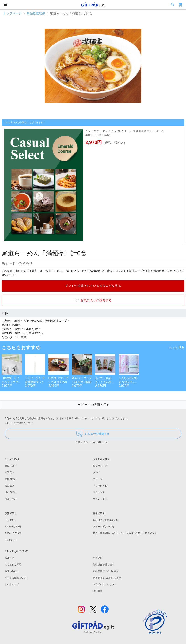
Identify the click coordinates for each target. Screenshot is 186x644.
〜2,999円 (10, 520)
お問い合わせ (12, 571)
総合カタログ (100, 466)
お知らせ (9, 558)
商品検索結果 (36, 13)
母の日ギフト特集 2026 (105, 520)
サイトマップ (12, 584)
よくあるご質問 (13, 565)
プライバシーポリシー (105, 584)
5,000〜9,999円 (13, 533)
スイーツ (98, 479)
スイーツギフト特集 (104, 527)
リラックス (99, 492)
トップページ (12, 13)
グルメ (97, 472)
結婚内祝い (11, 479)
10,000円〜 (11, 540)
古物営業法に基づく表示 (106, 571)
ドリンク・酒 (100, 486)
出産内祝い (11, 492)
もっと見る (177, 347)
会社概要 (98, 591)
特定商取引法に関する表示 (107, 578)
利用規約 (98, 558)
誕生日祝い (11, 466)
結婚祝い (9, 472)
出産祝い (9, 486)
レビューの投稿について (20, 423)
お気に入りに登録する (93, 300)
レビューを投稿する (93, 434)
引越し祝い (11, 499)
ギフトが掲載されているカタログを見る (93, 286)
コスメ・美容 (100, 499)
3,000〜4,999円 (13, 527)
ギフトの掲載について (16, 578)
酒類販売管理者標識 (104, 565)
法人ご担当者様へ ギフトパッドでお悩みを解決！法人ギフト (125, 533)
